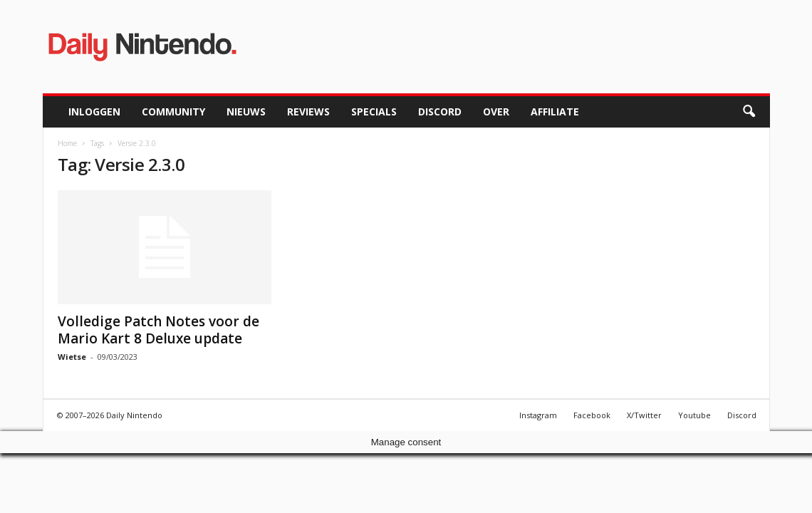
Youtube (694, 415)
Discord (440, 112)
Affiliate (555, 112)
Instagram (538, 415)
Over (496, 112)
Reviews (308, 112)
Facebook (592, 415)
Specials (374, 112)
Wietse (72, 357)
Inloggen (94, 112)
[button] (749, 112)
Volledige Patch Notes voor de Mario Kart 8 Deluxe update (158, 330)
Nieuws (246, 112)
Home (67, 143)
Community (173, 112)
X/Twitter (644, 415)
